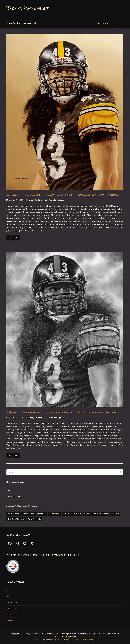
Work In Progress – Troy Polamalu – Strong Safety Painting (63, 195)
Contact (10, 621)
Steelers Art (12, 608)
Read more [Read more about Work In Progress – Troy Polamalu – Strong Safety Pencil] (13, 455)
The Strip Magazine (16, 519)
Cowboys (77, 514)
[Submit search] (121, 472)
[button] (122, 9)
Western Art (12, 602)
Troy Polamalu (35, 519)
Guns (87, 514)
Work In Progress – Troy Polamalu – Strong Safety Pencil (62, 413)
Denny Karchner (36, 200)
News (9, 490)
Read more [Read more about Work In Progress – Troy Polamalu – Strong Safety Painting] (13, 237)
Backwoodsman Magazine (34, 514)
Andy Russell (14, 514)
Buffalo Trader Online (67, 640)
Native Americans (100, 514)
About (9, 596)
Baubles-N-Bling (86, 640)
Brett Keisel (54, 514)
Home (9, 590)
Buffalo (66, 514)
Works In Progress (56, 200)
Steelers (115, 514)
